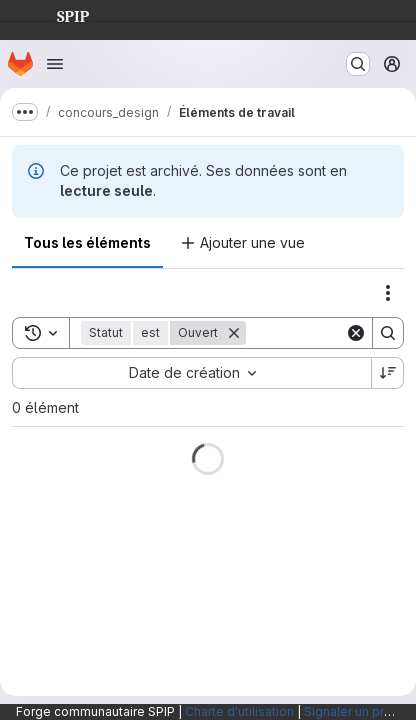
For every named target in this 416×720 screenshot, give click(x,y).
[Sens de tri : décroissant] (388, 373)
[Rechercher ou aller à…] (358, 64)
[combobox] (191, 373)
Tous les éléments (87, 242)
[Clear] (356, 333)
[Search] (388, 333)
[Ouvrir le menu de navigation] (55, 64)
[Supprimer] (234, 333)
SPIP (57, 14)
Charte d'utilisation (239, 711)
